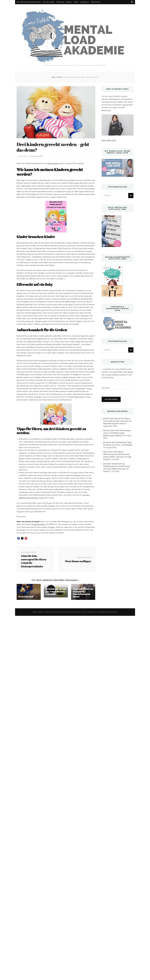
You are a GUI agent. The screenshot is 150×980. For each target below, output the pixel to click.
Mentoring (60, 2)
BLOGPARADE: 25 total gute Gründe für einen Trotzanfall (56, 592)
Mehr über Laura (109, 140)
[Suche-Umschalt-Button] (132, 2)
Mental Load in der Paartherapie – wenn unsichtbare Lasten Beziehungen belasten (118, 433)
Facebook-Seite (38, 524)
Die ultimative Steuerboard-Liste (29, 2)
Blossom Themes (80, 612)
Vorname (106, 388)
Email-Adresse (108, 378)
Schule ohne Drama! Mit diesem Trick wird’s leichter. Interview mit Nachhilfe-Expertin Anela (117, 421)
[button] (18, 538)
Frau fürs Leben (49, 2)
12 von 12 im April (26, 597)
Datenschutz (96, 2)
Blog (68, 2)
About (76, 2)
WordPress (103, 612)
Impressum (85, 2)
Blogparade (52, 163)
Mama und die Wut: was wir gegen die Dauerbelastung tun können (83, 593)
